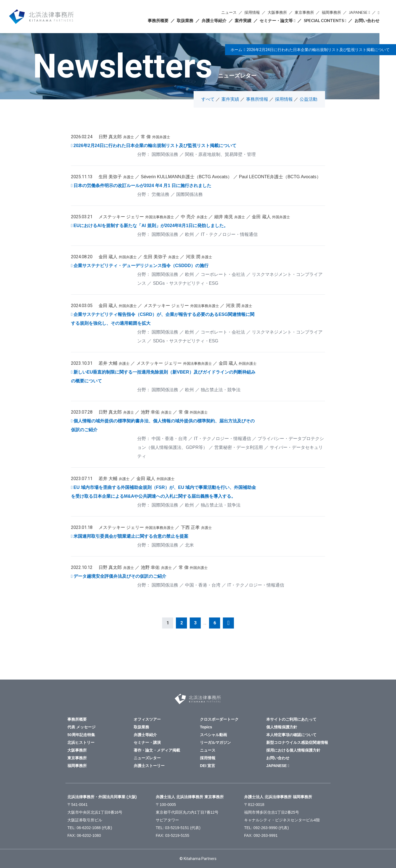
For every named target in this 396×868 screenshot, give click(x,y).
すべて (208, 99)
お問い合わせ (367, 20)
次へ (228, 623)
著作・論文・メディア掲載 (157, 750)
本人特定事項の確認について (291, 735)
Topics (206, 727)
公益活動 (308, 99)
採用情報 (252, 12)
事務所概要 (158, 20)
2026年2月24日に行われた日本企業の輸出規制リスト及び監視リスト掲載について (318, 50)
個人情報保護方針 (282, 727)
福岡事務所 (331, 12)
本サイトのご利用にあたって (291, 719)
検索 (379, 13)
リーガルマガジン (215, 742)
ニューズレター (147, 758)
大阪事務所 (277, 12)
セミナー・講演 (147, 742)
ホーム (236, 50)
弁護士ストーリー (149, 766)
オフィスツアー (147, 719)
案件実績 (243, 20)
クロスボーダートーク (219, 719)
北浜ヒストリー (81, 742)
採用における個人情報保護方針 (293, 750)
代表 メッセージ (81, 727)
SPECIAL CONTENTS (324, 20)
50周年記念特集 (81, 735)
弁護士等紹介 (214, 20)
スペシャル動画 (213, 735)
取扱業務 (185, 20)
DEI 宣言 (208, 766)
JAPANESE (358, 12)
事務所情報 (257, 99)
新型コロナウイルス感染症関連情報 (297, 742)
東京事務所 (304, 12)
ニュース (229, 12)
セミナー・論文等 (276, 20)
